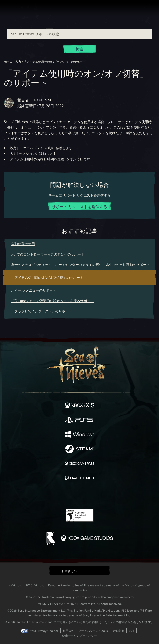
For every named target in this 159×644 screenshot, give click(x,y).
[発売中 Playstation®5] (79, 420)
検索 (79, 49)
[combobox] (79, 34)
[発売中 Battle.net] (79, 479)
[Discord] (93, 495)
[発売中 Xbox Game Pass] (79, 464)
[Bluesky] (113, 495)
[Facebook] (45, 495)
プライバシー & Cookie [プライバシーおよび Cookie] (94, 631)
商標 (131, 631)
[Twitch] (65, 495)
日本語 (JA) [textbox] (69, 571)
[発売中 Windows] (79, 435)
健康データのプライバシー (79, 636)
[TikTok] (104, 495)
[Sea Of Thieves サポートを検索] (80, 34)
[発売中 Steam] (79, 450)
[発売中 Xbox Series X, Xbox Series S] (79, 406)
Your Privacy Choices (44, 631)
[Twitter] (54, 495)
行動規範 (119, 631)
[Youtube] (79, 495)
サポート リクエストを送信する (79, 206)
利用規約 (68, 631)
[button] (79, 571)
